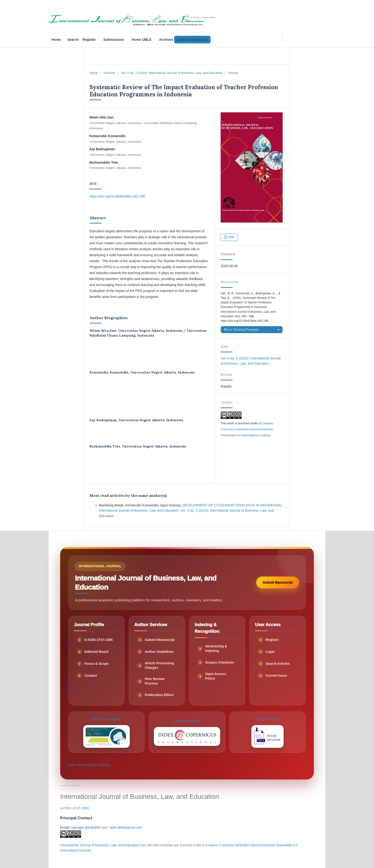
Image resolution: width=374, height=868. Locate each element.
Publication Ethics (159, 695)
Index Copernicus (187, 733)
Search (73, 40)
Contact (91, 676)
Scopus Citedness (220, 662)
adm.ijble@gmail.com (126, 827)
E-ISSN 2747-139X (99, 640)
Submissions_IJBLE (312, 6)
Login (270, 652)
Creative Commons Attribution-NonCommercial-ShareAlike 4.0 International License (247, 429)
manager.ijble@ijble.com (89, 827)
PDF (231, 237)
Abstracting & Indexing (216, 648)
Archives (166, 40)
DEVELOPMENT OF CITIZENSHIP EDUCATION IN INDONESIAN (232, 505)
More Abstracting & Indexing (89, 765)
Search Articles (278, 664)
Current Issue (276, 676)
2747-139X (81, 808)
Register (89, 40)
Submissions (114, 40)
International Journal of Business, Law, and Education (100, 845)
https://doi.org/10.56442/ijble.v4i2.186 (117, 196)
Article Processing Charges (159, 665)
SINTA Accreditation (106, 733)
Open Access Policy (216, 676)
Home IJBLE (141, 40)
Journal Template (268, 733)
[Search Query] (282, 38)
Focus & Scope (96, 664)
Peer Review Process (155, 681)
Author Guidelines (159, 652)
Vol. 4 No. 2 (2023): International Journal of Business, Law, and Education (172, 73)
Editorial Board (96, 652)
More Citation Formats (241, 330)
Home (56, 40)
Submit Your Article (192, 40)
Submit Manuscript (278, 582)
